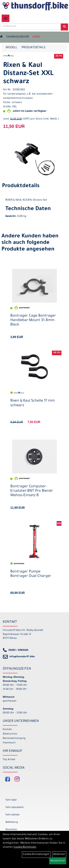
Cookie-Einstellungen (36, 855)
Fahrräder (11, 800)
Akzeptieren (58, 861)
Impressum (9, 743)
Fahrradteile (12, 815)
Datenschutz (10, 734)
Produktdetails (33, 48)
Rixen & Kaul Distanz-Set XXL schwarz (28, 74)
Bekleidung (12, 822)
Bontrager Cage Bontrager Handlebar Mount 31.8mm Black (33, 320)
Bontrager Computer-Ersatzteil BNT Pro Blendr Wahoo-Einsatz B (32, 491)
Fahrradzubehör (18, 37)
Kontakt (7, 730)
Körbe (36, 37)
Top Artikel (9, 760)
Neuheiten (11, 830)
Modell (11, 48)
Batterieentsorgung (14, 738)
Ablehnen (59, 855)
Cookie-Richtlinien (25, 847)
